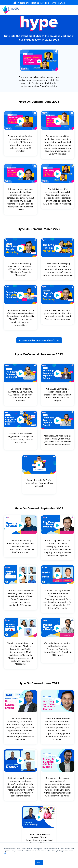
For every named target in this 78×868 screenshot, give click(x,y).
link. (5, 853)
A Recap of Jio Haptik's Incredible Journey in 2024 (41, 3)
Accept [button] (39, 862)
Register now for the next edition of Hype (39, 340)
